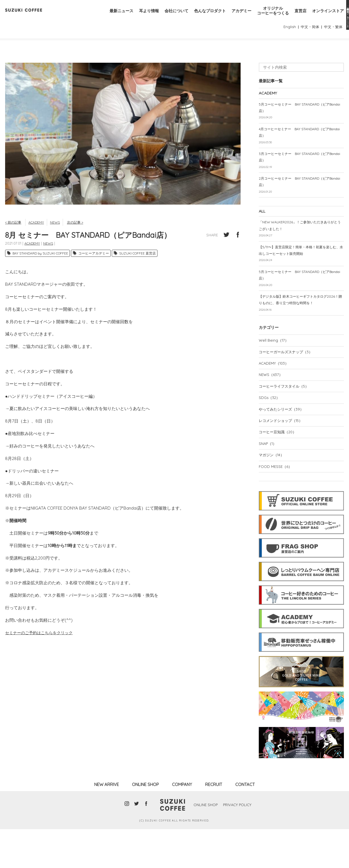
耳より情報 (137, 16)
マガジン (273, 493)
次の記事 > (80, 239)
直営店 (298, 16)
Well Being (274, 373)
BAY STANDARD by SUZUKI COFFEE (40, 270)
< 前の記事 (14, 239)
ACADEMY (39, 239)
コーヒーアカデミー (94, 270)
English (287, 43)
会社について (167, 16)
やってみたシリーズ (283, 445)
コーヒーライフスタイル (286, 421)
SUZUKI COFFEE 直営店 (137, 270)
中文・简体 (308, 43)
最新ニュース (108, 16)
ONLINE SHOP (145, 823)
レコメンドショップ (283, 457)
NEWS (58, 239)
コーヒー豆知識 (279, 469)
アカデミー (235, 16)
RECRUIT (214, 823)
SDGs (270, 433)
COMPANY (182, 823)
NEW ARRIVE (107, 823)
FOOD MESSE (276, 505)
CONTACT (245, 823)
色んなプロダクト (202, 16)
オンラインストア (327, 16)
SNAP (269, 481)
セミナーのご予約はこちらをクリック (41, 650)
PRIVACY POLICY (238, 844)
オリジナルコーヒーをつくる (269, 16)
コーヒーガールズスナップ (288, 386)
